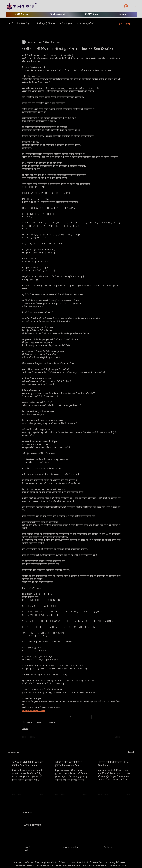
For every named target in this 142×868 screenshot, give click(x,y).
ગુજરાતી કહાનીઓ (86, 24)
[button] (91, 14)
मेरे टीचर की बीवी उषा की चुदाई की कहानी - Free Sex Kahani (27, 764)
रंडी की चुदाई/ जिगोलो (45, 24)
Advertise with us (71, 847)
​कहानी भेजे (28, 849)
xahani (40, 722)
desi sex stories (101, 717)
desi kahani (85, 717)
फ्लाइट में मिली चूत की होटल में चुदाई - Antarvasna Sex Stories (69, 764)
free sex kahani (30, 717)
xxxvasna (51, 722)
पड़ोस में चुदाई (66, 24)
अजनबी (25, 729)
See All (131, 752)
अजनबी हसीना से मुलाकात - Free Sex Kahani (114, 763)
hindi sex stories (68, 717)
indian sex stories (49, 717)
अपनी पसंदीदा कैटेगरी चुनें (19, 24)
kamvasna (28, 722)
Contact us (108, 847)
